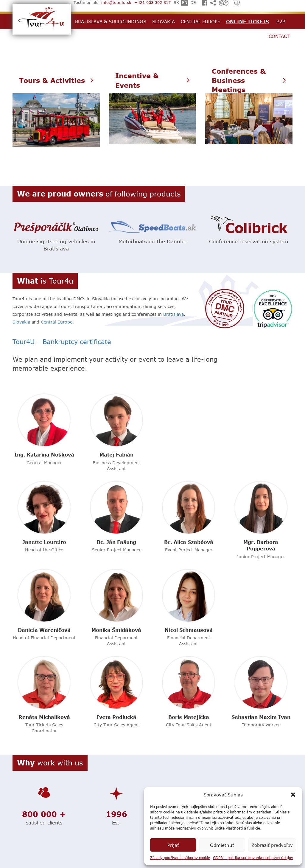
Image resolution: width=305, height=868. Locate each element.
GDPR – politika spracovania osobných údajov (253, 858)
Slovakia (164, 21)
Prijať (173, 845)
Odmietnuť (222, 845)
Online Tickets (248, 21)
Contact (279, 36)
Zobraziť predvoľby (272, 845)
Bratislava (173, 314)
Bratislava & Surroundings (111, 21)
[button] (293, 795)
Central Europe (200, 21)
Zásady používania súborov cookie (180, 858)
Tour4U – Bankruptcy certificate (62, 342)
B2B (281, 21)
